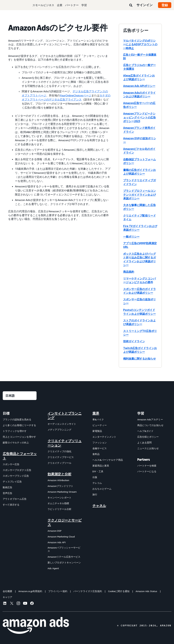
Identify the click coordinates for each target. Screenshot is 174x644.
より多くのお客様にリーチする (19, 425)
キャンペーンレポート (59, 497)
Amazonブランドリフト (60, 486)
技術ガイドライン (134, 341)
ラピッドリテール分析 (59, 509)
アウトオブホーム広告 (15, 499)
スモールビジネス (43, 5)
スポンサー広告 (11, 464)
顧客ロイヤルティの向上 (16, 442)
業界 (96, 413)
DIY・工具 (98, 471)
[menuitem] (20, 491)
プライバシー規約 (58, 591)
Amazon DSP (55, 531)
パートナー (72, 5)
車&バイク (98, 419)
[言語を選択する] (20, 396)
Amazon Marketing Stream (62, 492)
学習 (84, 5)
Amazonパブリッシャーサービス (64, 549)
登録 (165, 5)
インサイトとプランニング (65, 416)
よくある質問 (144, 442)
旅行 (95, 494)
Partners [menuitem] (144, 460)
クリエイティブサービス (61, 457)
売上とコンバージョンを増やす (19, 437)
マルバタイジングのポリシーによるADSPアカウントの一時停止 (140, 44)
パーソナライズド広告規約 (88, 591)
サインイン (145, 5)
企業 (60, 5)
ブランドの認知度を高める (17, 419)
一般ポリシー (131, 237)
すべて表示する (11, 505)
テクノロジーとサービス (65, 522)
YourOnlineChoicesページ (76, 95)
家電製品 (97, 431)
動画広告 (7, 487)
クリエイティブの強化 (59, 451)
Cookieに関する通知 (119, 591)
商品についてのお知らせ (150, 425)
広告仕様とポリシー (148, 437)
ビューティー (100, 425)
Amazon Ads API (57, 542)
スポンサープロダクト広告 (17, 470)
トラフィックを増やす (15, 431)
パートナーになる (147, 471)
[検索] (131, 5)
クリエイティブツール (59, 463)
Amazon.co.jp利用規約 (30, 591)
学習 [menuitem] (141, 413)
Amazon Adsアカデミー (150, 419)
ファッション (100, 442)
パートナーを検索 (147, 466)
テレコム (97, 483)
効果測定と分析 (59, 474)
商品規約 (129, 272)
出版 (95, 477)
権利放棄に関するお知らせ (140, 359)
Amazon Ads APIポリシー (139, 86)
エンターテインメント (104, 437)
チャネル (99, 506)
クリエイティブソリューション (65, 443)
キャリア (7, 597)
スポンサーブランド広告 (16, 476)
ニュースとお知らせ (148, 448)
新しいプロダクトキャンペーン (64, 562)
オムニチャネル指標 (58, 503)
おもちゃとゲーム (102, 489)
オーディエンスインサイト (62, 424)
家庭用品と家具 (101, 466)
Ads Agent (53, 568)
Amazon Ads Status (146, 591)
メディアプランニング (59, 430)
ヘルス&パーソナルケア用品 (108, 460)
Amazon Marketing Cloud (61, 536)
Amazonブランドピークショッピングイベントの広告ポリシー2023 (140, 117)
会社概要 (7, 591)
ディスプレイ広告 (12, 482)
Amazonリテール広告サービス (64, 557)
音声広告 (7, 493)
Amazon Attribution (58, 480)
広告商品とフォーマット (20, 456)
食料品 (96, 454)
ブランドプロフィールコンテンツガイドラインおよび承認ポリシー (140, 195)
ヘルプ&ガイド (145, 431)
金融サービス (100, 448)
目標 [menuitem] (6, 413)
